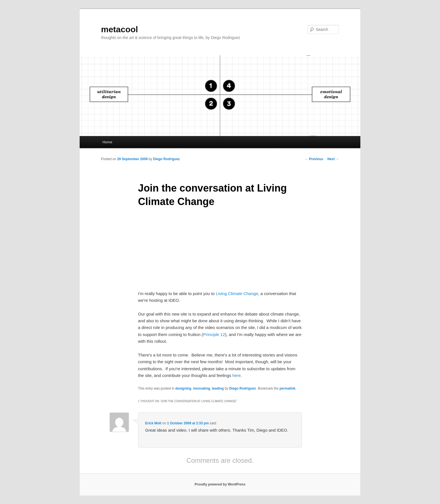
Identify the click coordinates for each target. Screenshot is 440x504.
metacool (120, 29)
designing (183, 388)
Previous (314, 159)
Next (333, 159)
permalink (287, 388)
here (237, 375)
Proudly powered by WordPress (220, 484)
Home (107, 142)
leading (218, 388)
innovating (202, 388)
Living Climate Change (237, 294)
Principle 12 (214, 334)
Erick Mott (153, 423)
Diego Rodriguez (166, 159)
